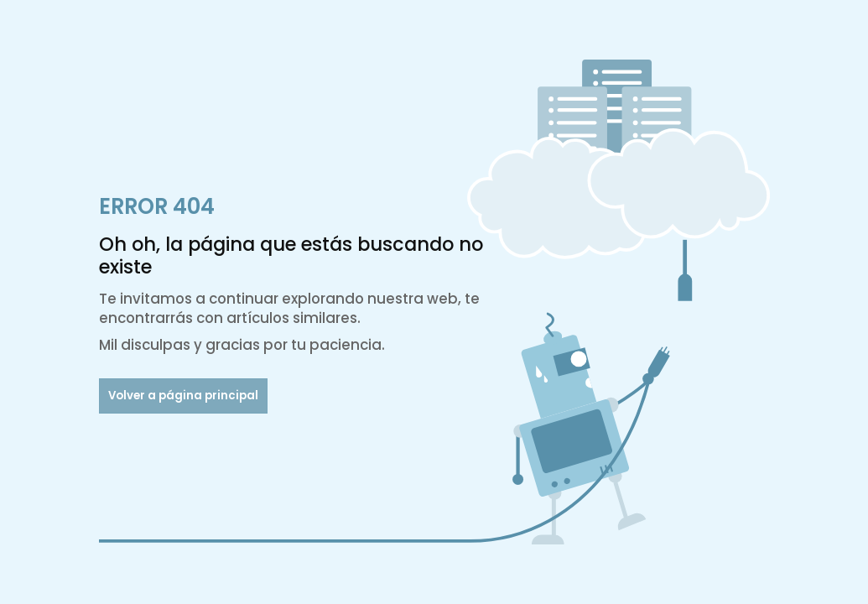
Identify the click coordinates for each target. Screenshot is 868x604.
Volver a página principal (183, 396)
